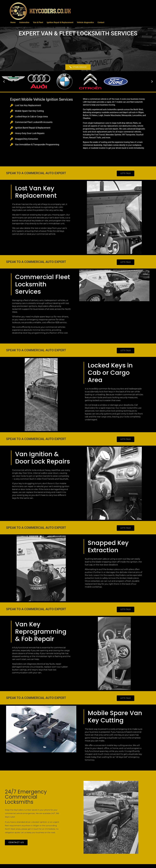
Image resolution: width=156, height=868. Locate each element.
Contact (101, 22)
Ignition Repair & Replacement (60, 22)
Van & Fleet (38, 22)
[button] (4, 82)
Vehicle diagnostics (85, 22)
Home (13, 22)
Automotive (24, 22)
